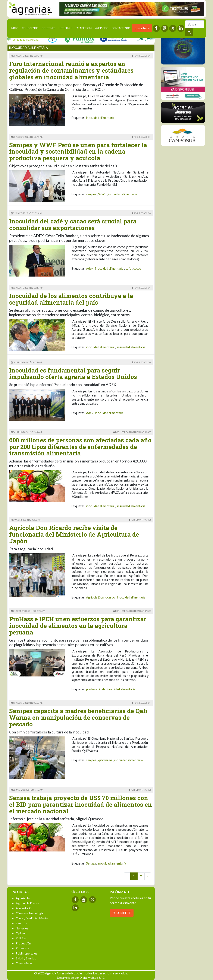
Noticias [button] (64, 28)
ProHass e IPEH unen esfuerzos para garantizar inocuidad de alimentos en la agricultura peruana (78, 626)
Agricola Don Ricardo (101, 597)
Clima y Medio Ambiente (32, 918)
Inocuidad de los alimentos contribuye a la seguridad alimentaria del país (71, 299)
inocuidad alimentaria (100, 118)
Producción (23, 943)
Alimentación (25, 908)
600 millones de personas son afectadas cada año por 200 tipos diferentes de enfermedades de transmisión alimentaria (80, 447)
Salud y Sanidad (26, 958)
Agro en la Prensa (28, 903)
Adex (90, 269)
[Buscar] (195, 24)
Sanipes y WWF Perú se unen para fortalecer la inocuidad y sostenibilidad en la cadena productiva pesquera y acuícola (78, 152)
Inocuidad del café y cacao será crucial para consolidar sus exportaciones (73, 224)
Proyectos (23, 948)
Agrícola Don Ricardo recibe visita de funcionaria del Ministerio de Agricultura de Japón (74, 534)
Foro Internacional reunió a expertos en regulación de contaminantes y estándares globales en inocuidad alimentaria (71, 70)
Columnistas (24, 963)
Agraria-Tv (23, 898)
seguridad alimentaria (131, 347)
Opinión (21, 933)
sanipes (91, 194)
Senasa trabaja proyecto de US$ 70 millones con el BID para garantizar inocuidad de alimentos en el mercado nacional (81, 804)
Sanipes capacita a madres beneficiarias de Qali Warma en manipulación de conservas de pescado (78, 717)
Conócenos (30, 28)
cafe (128, 269)
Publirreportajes (27, 953)
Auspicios (102, 28)
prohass (92, 689)
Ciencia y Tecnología (29, 913)
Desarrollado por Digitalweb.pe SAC (81, 978)
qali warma (105, 760)
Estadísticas (84, 28)
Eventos (21, 923)
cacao (137, 269)
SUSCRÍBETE (122, 913)
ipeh (102, 689)
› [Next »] (148, 876)
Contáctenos (121, 28)
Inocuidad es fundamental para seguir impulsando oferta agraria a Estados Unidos (73, 374)
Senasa (91, 863)
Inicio (15, 28)
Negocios (22, 928)
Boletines (48, 28)
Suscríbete (142, 28)
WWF (102, 194)
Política (21, 938)
